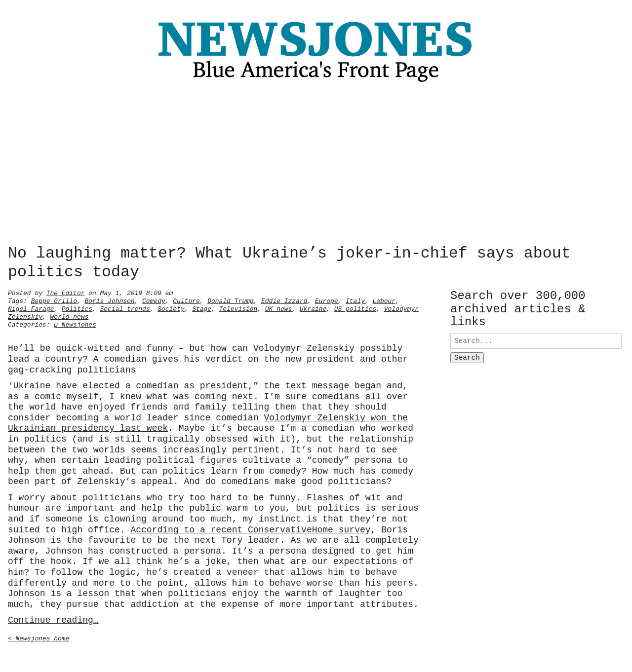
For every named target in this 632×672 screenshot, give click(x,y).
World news (70, 316)
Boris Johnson (109, 300)
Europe (327, 300)
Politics (77, 308)
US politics (355, 308)
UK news (278, 308)
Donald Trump (230, 300)
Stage (202, 308)
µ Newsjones (75, 324)
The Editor (66, 292)
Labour (384, 300)
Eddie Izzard (284, 300)
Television (238, 308)
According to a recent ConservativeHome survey (250, 529)
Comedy (154, 300)
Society (171, 308)
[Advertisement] (316, 166)
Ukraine (313, 308)
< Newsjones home (39, 637)
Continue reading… (53, 619)
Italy (355, 300)
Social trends (125, 308)
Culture (186, 300)
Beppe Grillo (54, 300)
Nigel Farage (31, 308)
